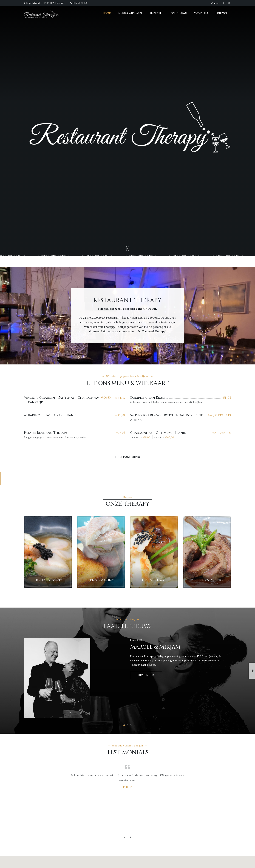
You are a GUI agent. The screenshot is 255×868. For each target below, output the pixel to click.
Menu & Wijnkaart (130, 13)
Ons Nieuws (179, 13)
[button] (127, 357)
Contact (216, 3)
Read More (146, 675)
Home (107, 13)
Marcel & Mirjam (155, 647)
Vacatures (201, 13)
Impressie (157, 13)
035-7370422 (80, 3)
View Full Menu (128, 457)
